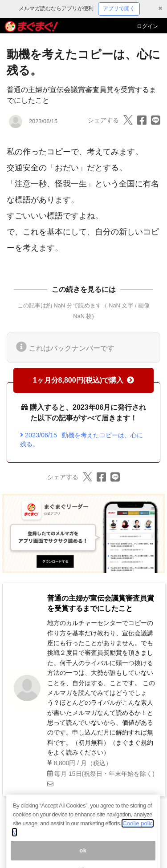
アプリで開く (119, 8)
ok (83, 858)
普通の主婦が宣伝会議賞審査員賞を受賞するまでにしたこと (101, 603)
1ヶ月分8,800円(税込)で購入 (84, 380)
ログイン (147, 26)
